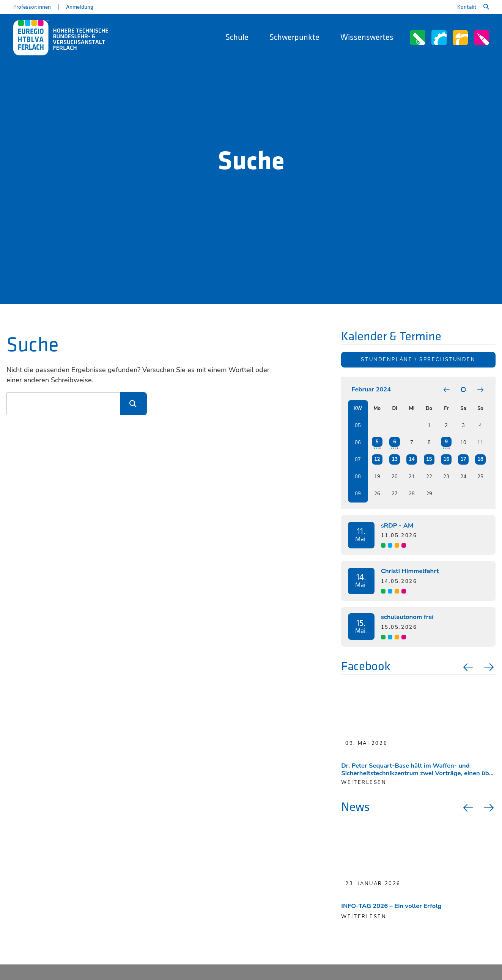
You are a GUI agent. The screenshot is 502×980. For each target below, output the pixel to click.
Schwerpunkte (294, 37)
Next (490, 667)
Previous (467, 667)
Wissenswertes (367, 37)
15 (429, 459)
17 (463, 459)
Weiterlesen (364, 917)
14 (412, 459)
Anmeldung (79, 7)
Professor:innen (32, 7)
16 (446, 459)
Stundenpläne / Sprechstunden (418, 360)
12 (377, 459)
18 (480, 459)
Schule (237, 37)
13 (394, 459)
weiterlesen (364, 782)
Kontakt (467, 7)
